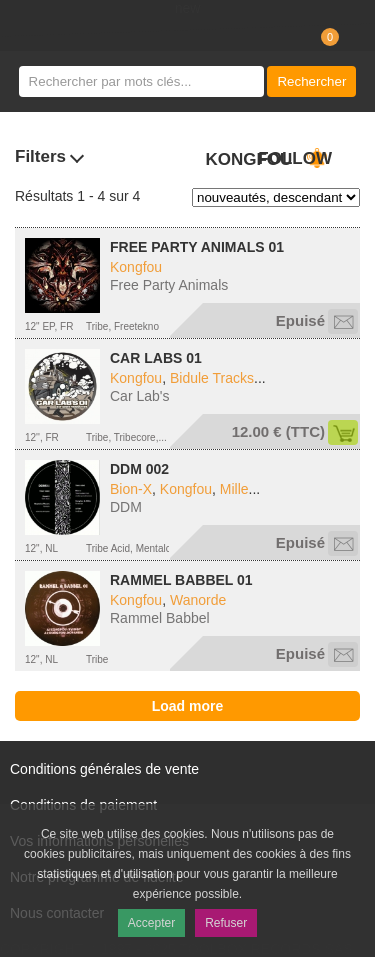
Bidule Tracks (212, 378)
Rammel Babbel (160, 618)
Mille (234, 489)
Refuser (226, 923)
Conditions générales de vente (104, 769)
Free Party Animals (169, 285)
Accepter (151, 923)
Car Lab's (139, 396)
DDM (126, 507)
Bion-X (131, 489)
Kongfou (136, 267)
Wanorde (198, 600)
